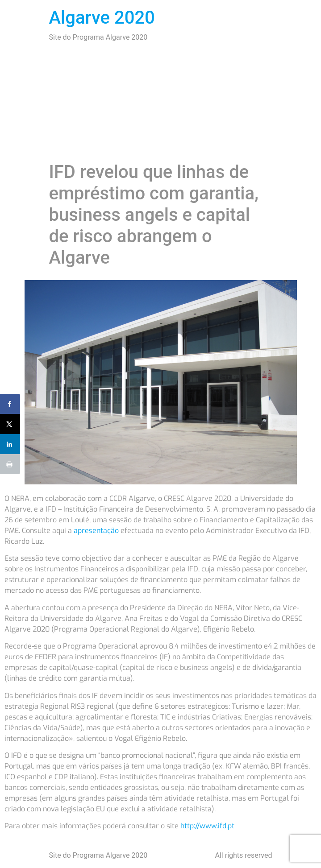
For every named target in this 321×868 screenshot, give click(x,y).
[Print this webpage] (10, 464)
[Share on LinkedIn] (10, 444)
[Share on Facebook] (10, 404)
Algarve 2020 (102, 18)
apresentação (96, 531)
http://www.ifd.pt (207, 826)
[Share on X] (10, 424)
